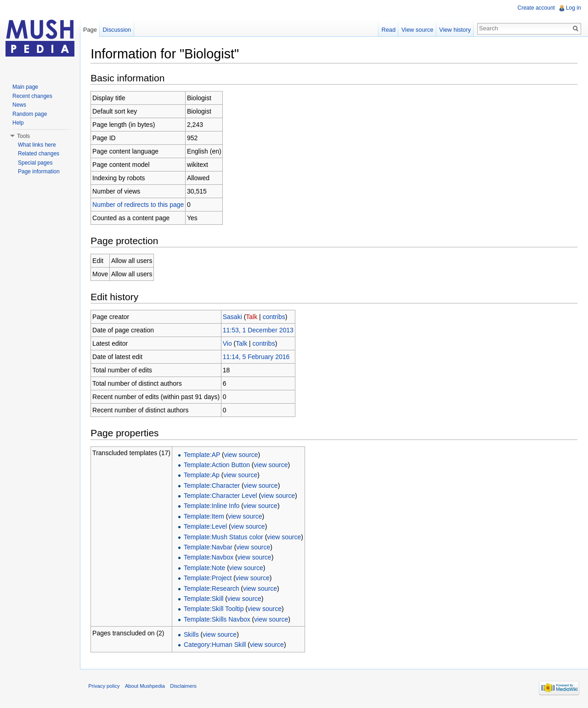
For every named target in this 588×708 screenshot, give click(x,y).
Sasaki (234, 317)
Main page (25, 87)
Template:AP (204, 455)
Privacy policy (106, 687)
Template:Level (207, 527)
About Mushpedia (147, 687)
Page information (39, 171)
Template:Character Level (222, 496)
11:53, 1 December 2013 (260, 331)
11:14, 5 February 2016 (258, 357)
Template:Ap (204, 475)
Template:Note (206, 568)
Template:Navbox (210, 558)
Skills (193, 635)
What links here (37, 145)
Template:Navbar (210, 548)
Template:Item (206, 516)
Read (388, 30)
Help (18, 123)
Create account (536, 8)
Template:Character (214, 485)
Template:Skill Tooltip (215, 609)
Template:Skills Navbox (219, 619)
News (19, 105)
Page (91, 30)
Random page (30, 114)
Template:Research (213, 588)
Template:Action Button (219, 465)
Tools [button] (23, 136)
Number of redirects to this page (140, 205)
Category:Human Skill (217, 645)
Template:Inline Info (213, 506)
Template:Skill (205, 599)
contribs (275, 317)
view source (243, 455)
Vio (229, 344)
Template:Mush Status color (225, 537)
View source (417, 30)
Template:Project (209, 578)
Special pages (35, 163)
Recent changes (32, 96)
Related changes (39, 154)
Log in (573, 8)
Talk (253, 317)
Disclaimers (185, 687)
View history (455, 30)
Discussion (118, 30)
